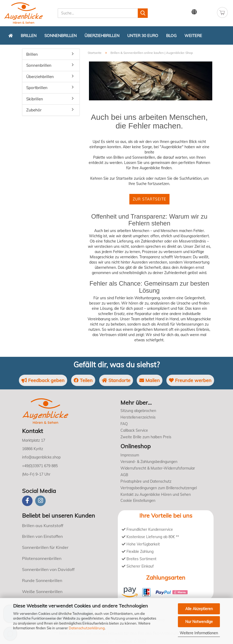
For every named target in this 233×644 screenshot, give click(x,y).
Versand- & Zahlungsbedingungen (149, 462)
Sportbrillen (37, 88)
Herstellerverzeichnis (138, 417)
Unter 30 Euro (143, 36)
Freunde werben (190, 380)
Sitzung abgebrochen (138, 411)
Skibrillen (35, 99)
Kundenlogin (207, 12)
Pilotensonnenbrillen (42, 558)
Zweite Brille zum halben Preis (146, 437)
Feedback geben (43, 380)
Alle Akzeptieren (199, 609)
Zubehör (34, 110)
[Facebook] (27, 501)
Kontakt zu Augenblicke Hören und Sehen (156, 494)
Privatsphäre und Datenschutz (146, 481)
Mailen (150, 380)
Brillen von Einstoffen (42, 536)
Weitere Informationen (199, 633)
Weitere (193, 36)
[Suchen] (143, 13)
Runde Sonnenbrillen (42, 580)
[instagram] (40, 501)
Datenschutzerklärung (87, 628)
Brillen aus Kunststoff (43, 525)
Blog (171, 36)
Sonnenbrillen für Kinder (45, 547)
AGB (124, 475)
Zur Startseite (149, 199)
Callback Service (134, 430)
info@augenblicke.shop (41, 457)
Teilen (83, 380)
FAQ (124, 424)
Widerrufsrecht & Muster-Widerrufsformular (158, 468)
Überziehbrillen (102, 36)
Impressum (130, 455)
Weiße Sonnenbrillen (42, 591)
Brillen (29, 36)
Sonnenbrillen (60, 36)
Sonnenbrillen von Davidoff (48, 569)
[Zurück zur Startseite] (11, 35)
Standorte (116, 380)
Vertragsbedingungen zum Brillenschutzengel (159, 488)
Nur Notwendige (199, 622)
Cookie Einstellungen (138, 501)
